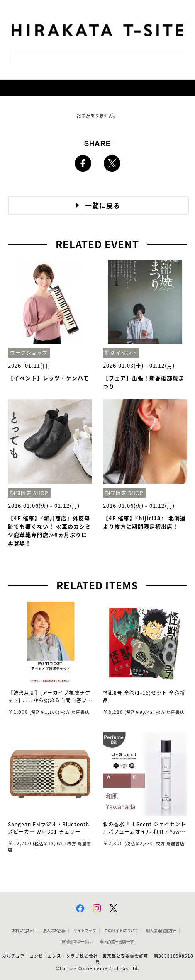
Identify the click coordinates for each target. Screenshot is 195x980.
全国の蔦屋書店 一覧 (117, 942)
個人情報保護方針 (161, 931)
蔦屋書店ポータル (76, 942)
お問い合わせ (23, 931)
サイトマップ (85, 931)
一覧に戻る (103, 206)
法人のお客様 (54, 931)
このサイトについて (121, 931)
